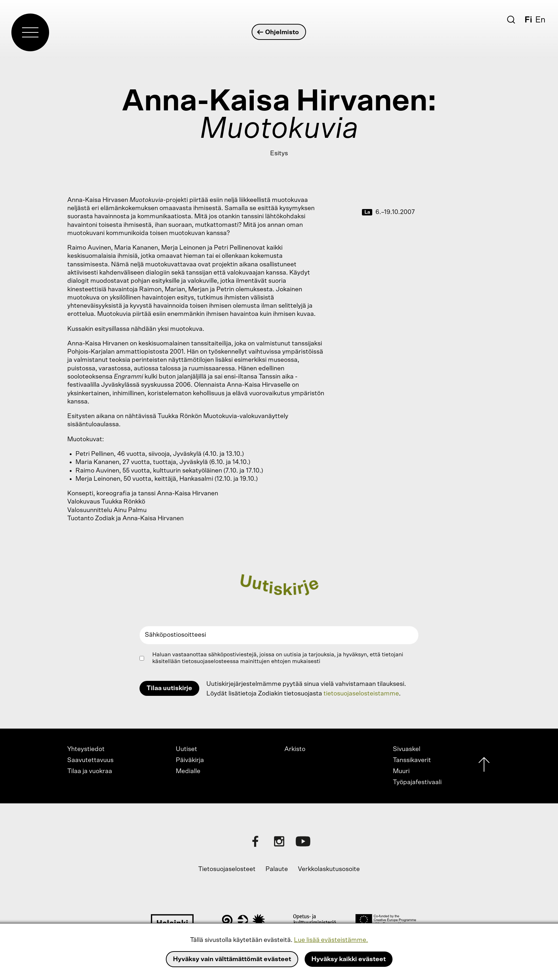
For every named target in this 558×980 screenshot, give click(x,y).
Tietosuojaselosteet (227, 869)
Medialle (188, 771)
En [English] (540, 20)
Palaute (277, 869)
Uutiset (186, 749)
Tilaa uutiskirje (169, 688)
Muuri (401, 771)
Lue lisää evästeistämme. (331, 940)
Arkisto (295, 749)
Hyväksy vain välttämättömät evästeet (232, 959)
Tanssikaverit (412, 760)
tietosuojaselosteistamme (361, 694)
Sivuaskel (407, 749)
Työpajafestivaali (417, 782)
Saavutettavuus (90, 760)
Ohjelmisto (278, 32)
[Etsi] (511, 20)
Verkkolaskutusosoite (329, 869)
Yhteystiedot (86, 749)
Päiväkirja (190, 760)
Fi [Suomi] (528, 20)
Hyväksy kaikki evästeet (349, 959)
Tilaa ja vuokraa (90, 771)
